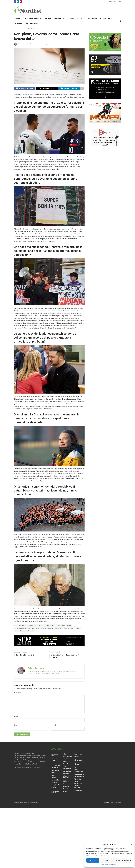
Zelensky (31, 631)
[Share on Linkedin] (69, 88)
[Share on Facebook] (25, 88)
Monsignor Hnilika (33, 628)
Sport (83, 19)
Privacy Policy (113, 865)
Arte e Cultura (55, 765)
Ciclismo (53, 778)
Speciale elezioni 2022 (79, 760)
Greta (58, 625)
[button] (131, 844)
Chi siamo (107, 802)
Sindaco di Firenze (20, 631)
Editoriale (18, 19)
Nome (16, 717)
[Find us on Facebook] (15, 2)
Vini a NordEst (79, 777)
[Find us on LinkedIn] (18, 2)
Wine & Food (93, 19)
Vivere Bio (78, 779)
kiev (63, 625)
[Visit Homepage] (30, 10)
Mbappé (69, 625)
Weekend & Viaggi (106, 19)
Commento (18, 693)
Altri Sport (54, 758)
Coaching (54, 782)
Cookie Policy (105, 865)
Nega (106, 860)
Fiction (65, 761)
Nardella (44, 628)
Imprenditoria (59, 19)
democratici (42, 625)
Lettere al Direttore (66, 781)
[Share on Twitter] (47, 88)
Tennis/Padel (79, 772)
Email (16, 725)
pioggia (51, 628)
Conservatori (32, 625)
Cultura (48, 19)
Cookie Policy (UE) (116, 802)
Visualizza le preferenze (123, 860)
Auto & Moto (55, 768)
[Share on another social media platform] (82, 88)
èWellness (18, 24)
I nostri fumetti (67, 764)
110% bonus (22, 625)
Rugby (76, 756)
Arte (52, 763)
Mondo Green (73, 19)
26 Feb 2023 (38, 44)
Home (15, 29)
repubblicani (59, 628)
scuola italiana (76, 628)
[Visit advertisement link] (49, 641)
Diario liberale (35, 29)
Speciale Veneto (77, 764)
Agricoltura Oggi (54, 755)
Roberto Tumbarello (25, 44)
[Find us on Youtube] (21, 2)
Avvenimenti (55, 770)
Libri (64, 784)
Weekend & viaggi (78, 785)
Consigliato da (55, 785)
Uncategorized (79, 774)
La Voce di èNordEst (31, 24)
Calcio (53, 775)
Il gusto (65, 766)
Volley (76, 782)
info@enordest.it (24, 768)
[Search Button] (121, 21)
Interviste (66, 774)
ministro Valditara (20, 628)
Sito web (53, 725)
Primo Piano (78, 754)
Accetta (93, 860)
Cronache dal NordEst (33, 19)
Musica (65, 791)
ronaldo (67, 628)
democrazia (51, 625)
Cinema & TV (55, 780)
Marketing (66, 786)
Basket (53, 773)
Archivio (53, 760)
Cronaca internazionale (55, 788)
